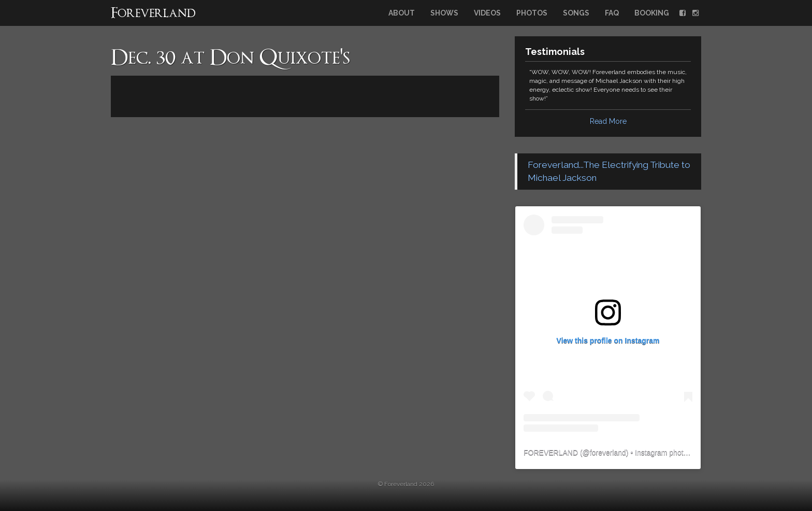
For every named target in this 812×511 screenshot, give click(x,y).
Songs (576, 13)
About (402, 13)
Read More (608, 121)
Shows (444, 13)
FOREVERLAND (551, 452)
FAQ (612, 13)
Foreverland (153, 14)
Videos (487, 13)
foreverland (608, 452)
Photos (532, 13)
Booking (652, 13)
